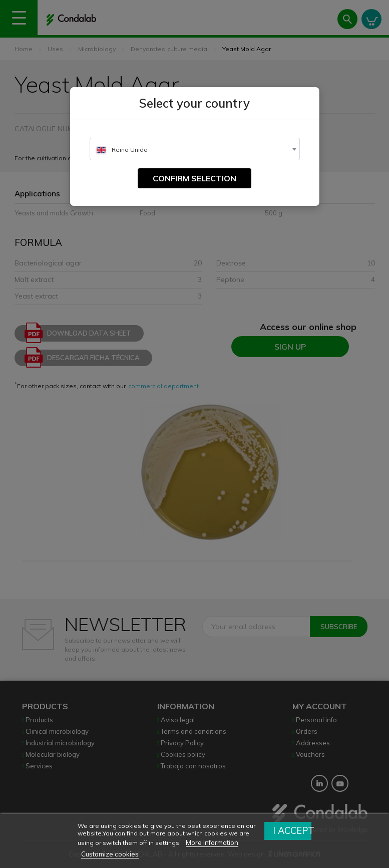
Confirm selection (194, 178)
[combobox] (195, 149)
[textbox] (195, 150)
